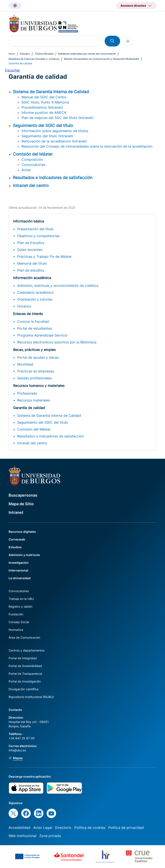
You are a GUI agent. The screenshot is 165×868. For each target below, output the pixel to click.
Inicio (12, 54)
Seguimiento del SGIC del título (43, 422)
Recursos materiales (34, 400)
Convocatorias (33, 165)
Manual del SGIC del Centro (44, 97)
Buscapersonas (23, 495)
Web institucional (22, 836)
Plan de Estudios (31, 243)
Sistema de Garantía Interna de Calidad (49, 415)
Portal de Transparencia (25, 674)
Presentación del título (35, 229)
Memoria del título (32, 263)
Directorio (63, 828)
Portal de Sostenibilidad (25, 666)
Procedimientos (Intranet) (42, 107)
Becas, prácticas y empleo (34, 350)
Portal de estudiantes (35, 328)
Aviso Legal (43, 828)
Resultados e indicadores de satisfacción (50, 436)
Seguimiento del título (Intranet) (47, 136)
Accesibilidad (19, 828)
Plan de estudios (31, 270)
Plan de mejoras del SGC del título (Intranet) (57, 118)
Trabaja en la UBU (21, 599)
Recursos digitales (22, 532)
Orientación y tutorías (35, 299)
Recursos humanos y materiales (39, 386)
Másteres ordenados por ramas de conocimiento (87, 54)
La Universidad (20, 578)
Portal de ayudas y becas (38, 357)
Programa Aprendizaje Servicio (42, 335)
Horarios (24, 306)
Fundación (16, 614)
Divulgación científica (24, 689)
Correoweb (17, 539)
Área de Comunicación (24, 637)
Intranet (16, 512)
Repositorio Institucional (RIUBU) (31, 697)
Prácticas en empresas (36, 371)
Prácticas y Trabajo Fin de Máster (44, 256)
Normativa (16, 630)
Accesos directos (133, 5)
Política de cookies (90, 828)
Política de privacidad (126, 828)
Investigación (19, 563)
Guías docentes (30, 250)
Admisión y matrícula (24, 555)
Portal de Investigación (25, 681)
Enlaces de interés (28, 314)
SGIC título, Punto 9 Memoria (45, 102)
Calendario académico (35, 292)
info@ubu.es (17, 750)
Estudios (25, 54)
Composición (32, 159)
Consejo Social (19, 622)
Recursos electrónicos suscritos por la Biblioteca (57, 342)
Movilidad (25, 364)
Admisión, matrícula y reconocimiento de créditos (58, 286)
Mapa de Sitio (21, 504)
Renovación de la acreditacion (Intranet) (54, 141)
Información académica (32, 278)
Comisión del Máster (34, 429)
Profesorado (27, 393)
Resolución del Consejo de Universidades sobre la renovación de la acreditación (87, 146)
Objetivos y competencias (38, 236)
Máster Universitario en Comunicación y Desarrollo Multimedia (102, 59)
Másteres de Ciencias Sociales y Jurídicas (34, 59)
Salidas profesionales (34, 378)
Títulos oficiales (44, 54)
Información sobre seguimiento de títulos (55, 131)
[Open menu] (128, 41)
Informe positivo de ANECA (44, 113)
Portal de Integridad (23, 658)
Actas (26, 170)
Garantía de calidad (29, 408)
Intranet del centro (32, 443)
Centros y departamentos (27, 650)
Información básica (29, 221)
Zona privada (50, 836)
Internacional (18, 570)
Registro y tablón (21, 606)
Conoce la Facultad (33, 321)
